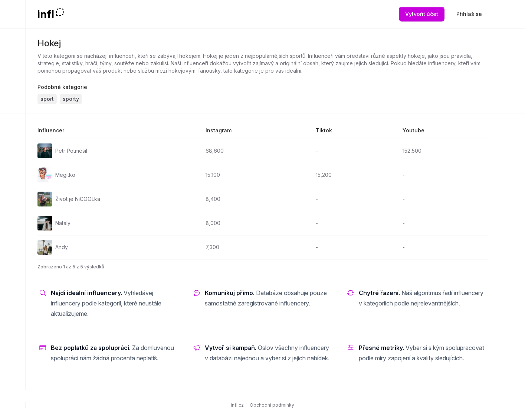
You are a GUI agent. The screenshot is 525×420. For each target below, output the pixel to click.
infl (46, 14)
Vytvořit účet (422, 14)
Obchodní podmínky (272, 405)
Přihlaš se (469, 14)
